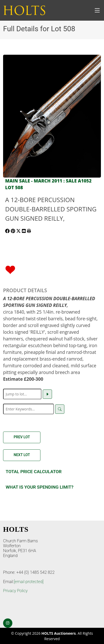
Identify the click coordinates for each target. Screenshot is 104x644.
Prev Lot (22, 437)
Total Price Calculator (34, 472)
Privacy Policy (15, 591)
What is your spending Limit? (40, 487)
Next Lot (22, 455)
